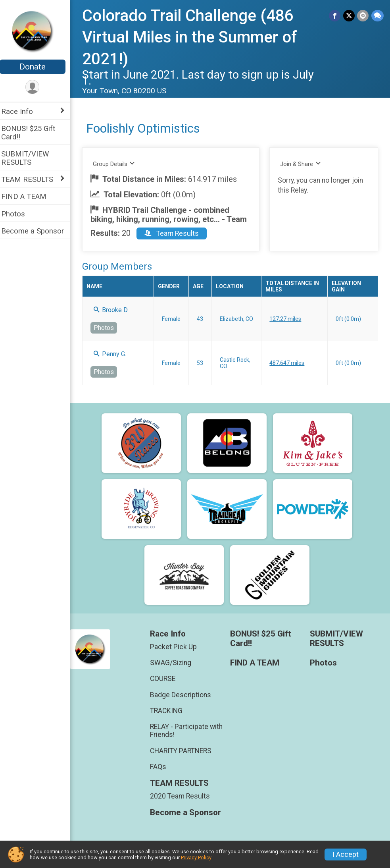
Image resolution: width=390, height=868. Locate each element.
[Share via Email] (363, 16)
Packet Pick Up (177, 647)
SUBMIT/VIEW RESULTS (30, 158)
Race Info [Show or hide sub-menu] (22, 111)
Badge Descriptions (184, 695)
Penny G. (115, 354)
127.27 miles (288, 319)
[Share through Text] (378, 16)
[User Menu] (38, 87)
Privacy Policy (196, 857)
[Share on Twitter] (349, 16)
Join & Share (303, 164)
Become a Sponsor (38, 231)
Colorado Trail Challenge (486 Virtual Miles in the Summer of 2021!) (195, 37)
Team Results (177, 233)
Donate (38, 67)
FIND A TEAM (29, 196)
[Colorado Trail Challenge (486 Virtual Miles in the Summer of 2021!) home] (38, 31)
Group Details (119, 164)
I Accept (346, 854)
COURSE (167, 679)
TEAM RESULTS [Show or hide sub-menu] (32, 179)
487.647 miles (290, 363)
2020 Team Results (184, 796)
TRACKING (170, 711)
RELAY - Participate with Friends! (190, 731)
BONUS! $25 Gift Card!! (33, 133)
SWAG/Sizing (175, 663)
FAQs (162, 767)
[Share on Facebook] (335, 16)
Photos (18, 214)
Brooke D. (116, 310)
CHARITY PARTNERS (185, 751)
